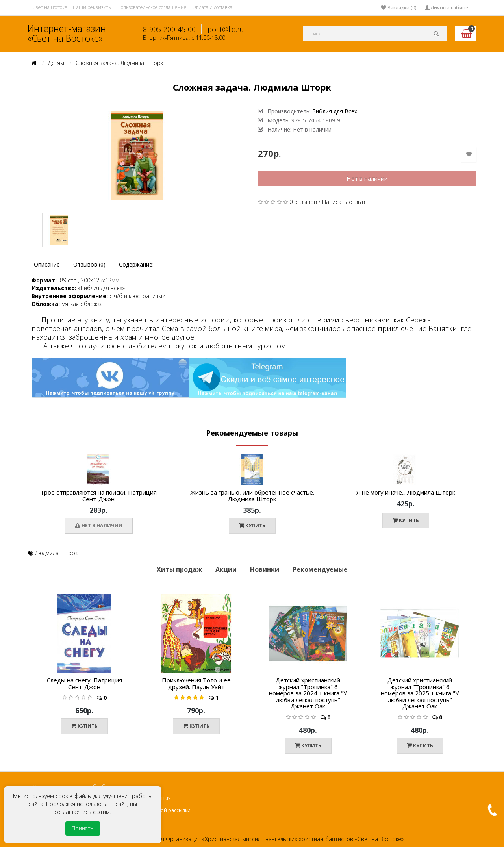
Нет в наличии (367, 178)
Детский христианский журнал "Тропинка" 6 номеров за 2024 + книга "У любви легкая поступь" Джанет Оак (308, 693)
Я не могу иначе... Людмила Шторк (406, 492)
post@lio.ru (226, 29)
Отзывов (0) (89, 264)
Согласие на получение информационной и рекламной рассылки (112, 810)
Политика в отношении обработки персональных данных (102, 798)
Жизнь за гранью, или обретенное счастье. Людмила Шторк (252, 496)
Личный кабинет (447, 8)
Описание (47, 264)
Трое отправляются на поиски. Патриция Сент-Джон (98, 496)
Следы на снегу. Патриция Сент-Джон (84, 683)
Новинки (265, 569)
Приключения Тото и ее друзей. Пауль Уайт (196, 683)
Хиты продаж (179, 569)
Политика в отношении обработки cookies (84, 787)
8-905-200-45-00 (169, 29)
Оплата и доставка (212, 7)
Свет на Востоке (50, 7)
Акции (226, 569)
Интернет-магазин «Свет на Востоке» (67, 33)
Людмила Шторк (56, 553)
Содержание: (136, 264)
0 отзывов (303, 202)
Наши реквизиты (92, 7)
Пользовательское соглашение (152, 7)
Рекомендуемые (320, 569)
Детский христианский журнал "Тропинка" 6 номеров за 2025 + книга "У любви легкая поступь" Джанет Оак (420, 693)
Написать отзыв (344, 202)
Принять (83, 828)
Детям (56, 63)
